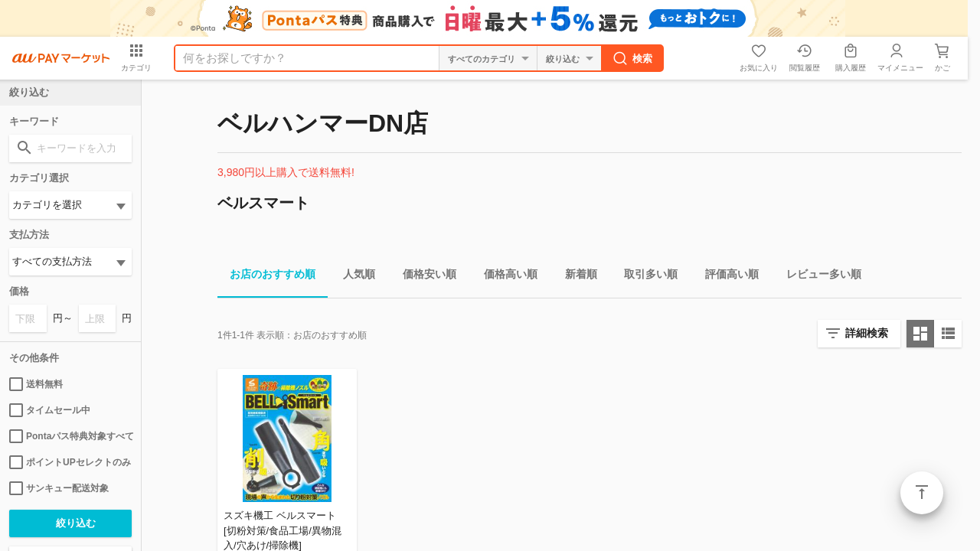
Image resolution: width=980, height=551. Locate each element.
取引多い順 (645, 277)
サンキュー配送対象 (59, 488)
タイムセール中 (50, 410)
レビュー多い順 (818, 277)
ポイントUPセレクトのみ (70, 462)
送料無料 (36, 384)
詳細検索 (867, 333)
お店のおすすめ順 (266, 277)
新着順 (575, 277)
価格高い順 (505, 277)
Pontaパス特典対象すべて (70, 436)
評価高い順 (726, 277)
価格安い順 (423, 277)
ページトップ (922, 493)
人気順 (353, 277)
